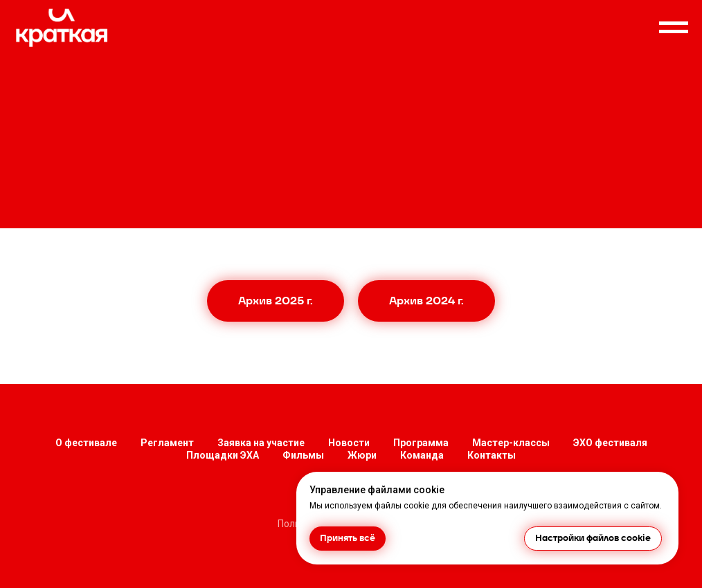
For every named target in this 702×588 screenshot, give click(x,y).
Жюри (362, 455)
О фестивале (86, 443)
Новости (349, 443)
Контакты (492, 455)
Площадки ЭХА (223, 455)
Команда (422, 455)
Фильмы (303, 455)
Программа (421, 443)
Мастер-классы (511, 443)
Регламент (167, 443)
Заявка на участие (261, 443)
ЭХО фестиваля (610, 443)
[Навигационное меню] (674, 28)
